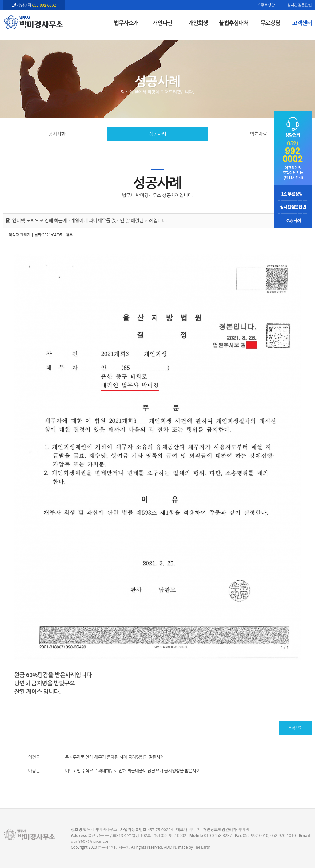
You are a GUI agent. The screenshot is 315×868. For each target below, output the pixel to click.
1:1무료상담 (265, 5)
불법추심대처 (234, 23)
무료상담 (270, 23)
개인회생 (198, 23)
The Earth (202, 847)
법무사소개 (126, 23)
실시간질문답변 (299, 5)
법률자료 (258, 134)
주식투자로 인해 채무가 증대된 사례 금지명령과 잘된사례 (115, 757)
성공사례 (157, 134)
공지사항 (57, 134)
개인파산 (162, 23)
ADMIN (170, 847)
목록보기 (295, 728)
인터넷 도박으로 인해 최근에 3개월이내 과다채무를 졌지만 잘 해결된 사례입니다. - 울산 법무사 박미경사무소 (34, 22)
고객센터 (302, 23)
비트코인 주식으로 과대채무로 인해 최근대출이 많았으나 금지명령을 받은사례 (133, 771)
